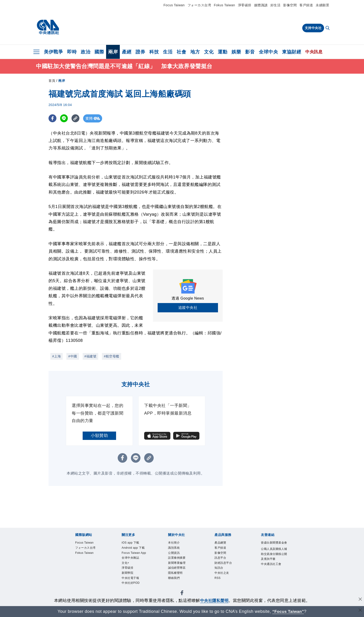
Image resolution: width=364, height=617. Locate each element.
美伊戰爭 (53, 52)
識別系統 (174, 548)
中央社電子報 (130, 578)
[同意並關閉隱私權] (360, 600)
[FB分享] (53, 118)
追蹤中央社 (188, 308)
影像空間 (290, 5)
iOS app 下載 (130, 543)
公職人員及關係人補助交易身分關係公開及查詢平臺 (274, 554)
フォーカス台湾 (199, 5)
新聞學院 (127, 573)
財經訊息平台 (223, 563)
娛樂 (236, 52)
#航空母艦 (111, 356)
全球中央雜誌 (130, 558)
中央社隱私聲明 (214, 601)
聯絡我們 (174, 578)
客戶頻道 (306, 5)
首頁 (52, 81)
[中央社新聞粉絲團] (182, 594)
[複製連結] (76, 118)
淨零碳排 (245, 5)
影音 (250, 52)
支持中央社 (313, 28)
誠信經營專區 (177, 568)
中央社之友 (222, 573)
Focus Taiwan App (134, 553)
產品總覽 (220, 543)
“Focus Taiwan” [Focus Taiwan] (288, 611)
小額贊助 (99, 436)
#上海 (57, 356)
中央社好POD (131, 583)
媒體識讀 (261, 5)
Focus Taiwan (174, 5)
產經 (127, 52)
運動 (223, 52)
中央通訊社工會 (271, 564)
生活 (168, 52)
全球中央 (268, 52)
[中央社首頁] (48, 27)
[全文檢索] (328, 28)
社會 (181, 52)
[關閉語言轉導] (360, 611)
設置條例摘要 (177, 558)
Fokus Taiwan (224, 5)
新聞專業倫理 (177, 563)
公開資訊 (174, 553)
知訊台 (219, 568)
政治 (86, 52)
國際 (99, 52)
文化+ (125, 563)
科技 (154, 52)
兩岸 (113, 52)
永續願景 (322, 5)
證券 (140, 52)
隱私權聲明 (175, 573)
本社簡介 (174, 543)
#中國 (73, 356)
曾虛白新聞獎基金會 (274, 543)
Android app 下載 (133, 548)
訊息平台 (220, 558)
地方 (195, 52)
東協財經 (292, 52)
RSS (218, 578)
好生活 (276, 5)
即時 (72, 52)
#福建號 (91, 356)
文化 (209, 52)
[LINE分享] (64, 118)
